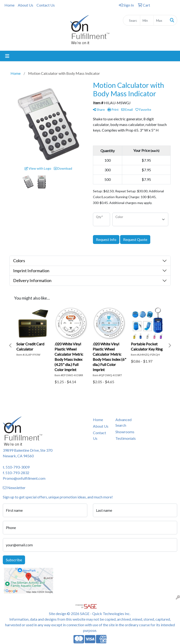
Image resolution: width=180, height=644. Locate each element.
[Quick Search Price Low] (147, 20)
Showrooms (124, 432)
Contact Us (46, 5)
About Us (26, 5)
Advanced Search (123, 422)
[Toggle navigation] (7, 56)
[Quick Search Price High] (160, 20)
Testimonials (124, 438)
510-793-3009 (18, 467)
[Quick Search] (132, 20)
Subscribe (14, 560)
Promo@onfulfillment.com (24, 478)
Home (9, 5)
